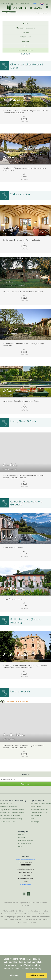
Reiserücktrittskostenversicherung (11, 844)
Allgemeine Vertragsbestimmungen (12, 835)
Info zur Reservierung (22, 4)
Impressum (22, 863)
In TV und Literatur (25, 869)
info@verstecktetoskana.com (26, 885)
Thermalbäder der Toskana (39, 835)
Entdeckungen (35, 847)
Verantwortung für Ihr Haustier (10, 841)
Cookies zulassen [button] (36, 975)
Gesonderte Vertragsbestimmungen (12, 838)
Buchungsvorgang (6, 829)
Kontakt (34, 4)
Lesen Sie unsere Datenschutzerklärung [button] (23, 969)
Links (32, 844)
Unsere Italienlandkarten (39, 838)
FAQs (11, 4)
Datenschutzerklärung (25, 866)
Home (25, 23)
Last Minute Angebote (25, 50)
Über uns (4, 4)
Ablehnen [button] (14, 975)
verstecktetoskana (25, 909)
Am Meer (25, 41)
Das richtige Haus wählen (9, 832)
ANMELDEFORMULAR (8, 847)
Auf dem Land (25, 37)
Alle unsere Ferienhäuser (26, 28)
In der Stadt (25, 32)
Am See (25, 46)
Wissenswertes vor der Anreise (41, 829)
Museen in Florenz (36, 832)
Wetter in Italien (36, 841)
